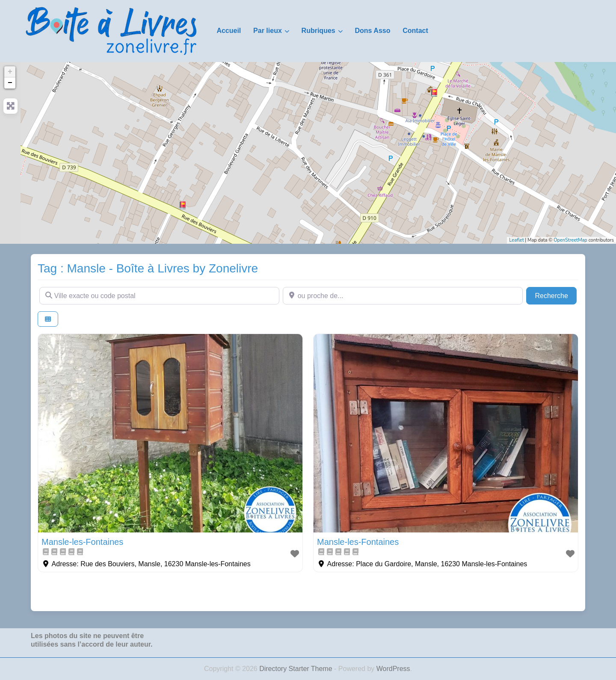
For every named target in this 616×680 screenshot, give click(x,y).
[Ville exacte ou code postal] (159, 296)
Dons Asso (372, 31)
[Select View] (48, 319)
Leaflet (516, 240)
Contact (415, 31)
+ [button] (10, 72)
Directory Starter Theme (297, 669)
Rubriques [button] (318, 31)
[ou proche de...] (403, 296)
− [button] (10, 83)
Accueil (229, 31)
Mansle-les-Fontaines (82, 542)
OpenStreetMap (570, 240)
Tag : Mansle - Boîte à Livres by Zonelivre (148, 268)
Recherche (556, 295)
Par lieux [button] (268, 31)
